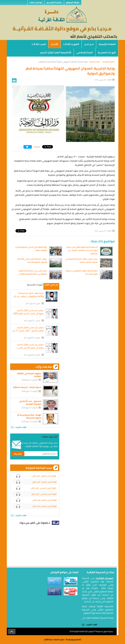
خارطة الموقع (73, 2)
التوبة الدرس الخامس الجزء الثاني (44, 500)
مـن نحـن (89, 44)
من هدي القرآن (51, 285)
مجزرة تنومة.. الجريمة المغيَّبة (27, 387)
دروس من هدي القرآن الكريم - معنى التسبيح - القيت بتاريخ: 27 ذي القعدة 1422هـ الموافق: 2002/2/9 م (28, 332)
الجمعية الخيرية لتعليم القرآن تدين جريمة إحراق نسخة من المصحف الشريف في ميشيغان (82, 250)
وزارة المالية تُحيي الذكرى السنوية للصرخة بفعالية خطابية (31, 249)
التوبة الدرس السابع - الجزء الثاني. (44, 476)
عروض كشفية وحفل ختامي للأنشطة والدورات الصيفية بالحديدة (32, 260)
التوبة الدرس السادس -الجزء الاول (44, 494)
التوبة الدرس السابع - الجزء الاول (45, 482)
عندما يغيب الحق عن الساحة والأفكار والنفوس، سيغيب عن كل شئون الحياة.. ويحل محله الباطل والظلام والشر (29, 298)
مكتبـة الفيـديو (54, 2)
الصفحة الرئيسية (107, 44)
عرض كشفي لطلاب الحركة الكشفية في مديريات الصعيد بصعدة (82, 260)
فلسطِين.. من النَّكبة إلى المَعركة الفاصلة (30, 403)
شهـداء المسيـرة (107, 52)
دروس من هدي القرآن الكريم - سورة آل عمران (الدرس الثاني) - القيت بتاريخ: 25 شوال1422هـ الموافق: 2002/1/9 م (30, 349)
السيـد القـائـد (39, 44)
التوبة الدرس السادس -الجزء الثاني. (44, 488)
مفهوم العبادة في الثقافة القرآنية (29, 375)
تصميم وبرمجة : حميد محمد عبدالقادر (63, 639)
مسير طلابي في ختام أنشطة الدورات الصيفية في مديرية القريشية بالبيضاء (33, 272)
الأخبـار (55, 44)
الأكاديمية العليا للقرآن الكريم (56, 52)
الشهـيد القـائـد (71, 44)
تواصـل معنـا (36, 2)
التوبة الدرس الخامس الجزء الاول (45, 506)
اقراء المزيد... (19, 427)
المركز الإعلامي (85, 52)
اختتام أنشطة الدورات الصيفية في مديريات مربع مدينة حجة (82, 272)
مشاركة (37, 147)
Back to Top (12, 632)
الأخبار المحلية (95, 62)
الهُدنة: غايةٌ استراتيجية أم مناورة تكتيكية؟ (29, 416)
